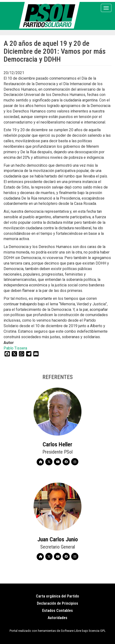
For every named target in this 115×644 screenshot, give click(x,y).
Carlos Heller (57, 444)
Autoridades (57, 618)
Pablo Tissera (15, 348)
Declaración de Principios (57, 603)
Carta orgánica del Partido (57, 596)
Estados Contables (57, 611)
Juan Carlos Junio (58, 539)
